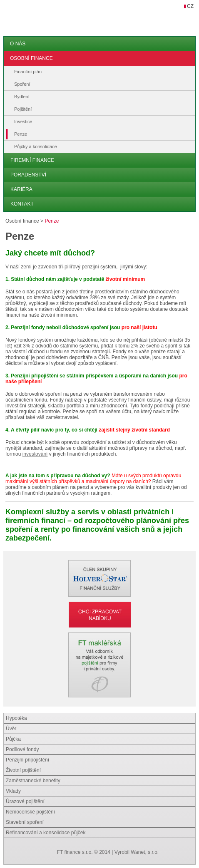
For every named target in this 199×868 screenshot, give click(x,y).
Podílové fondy (22, 749)
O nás (18, 44)
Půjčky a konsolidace (36, 146)
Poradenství (28, 175)
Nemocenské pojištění (30, 812)
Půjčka (13, 739)
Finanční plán (28, 72)
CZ (190, 6)
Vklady (13, 791)
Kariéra (21, 189)
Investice (23, 122)
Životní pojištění (23, 770)
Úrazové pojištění (25, 801)
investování (35, 454)
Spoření (22, 84)
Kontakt (22, 204)
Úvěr (11, 729)
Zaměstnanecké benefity (33, 781)
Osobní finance (31, 58)
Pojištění (23, 109)
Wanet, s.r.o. (145, 852)
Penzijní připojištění (27, 760)
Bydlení (22, 97)
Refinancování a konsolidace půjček (46, 833)
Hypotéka (16, 718)
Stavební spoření (25, 822)
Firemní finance (32, 160)
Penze (21, 134)
